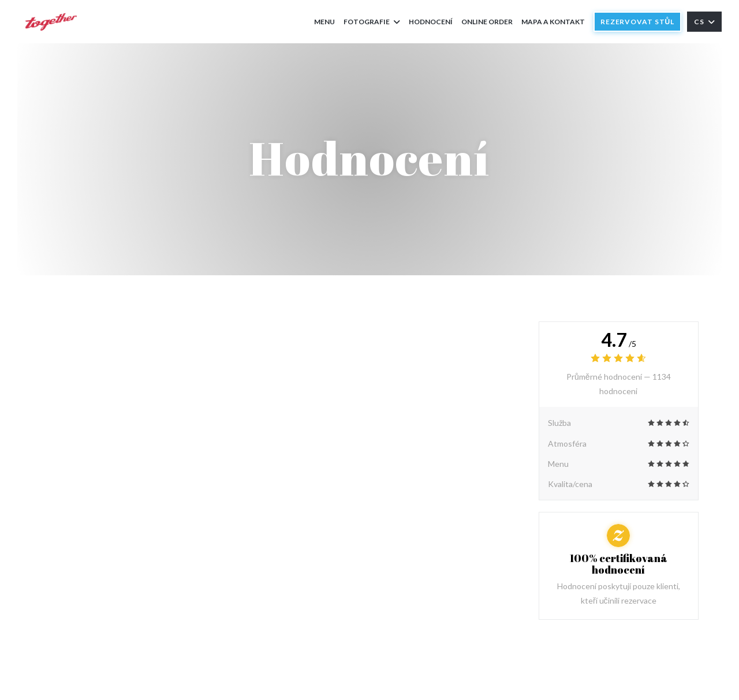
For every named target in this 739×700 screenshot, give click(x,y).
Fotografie (372, 22)
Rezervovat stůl (637, 22)
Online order (487, 21)
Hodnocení (431, 22)
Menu (324, 22)
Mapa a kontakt (553, 22)
